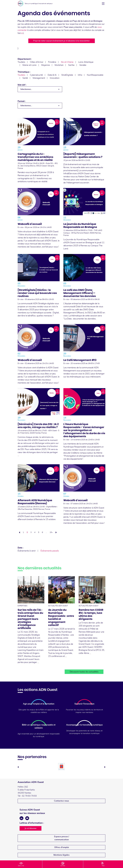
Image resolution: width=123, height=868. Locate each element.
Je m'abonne (31, 828)
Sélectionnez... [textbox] (26, 89)
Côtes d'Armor (37, 62)
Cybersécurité (36, 75)
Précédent (19, 532)
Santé (25, 78)
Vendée (83, 65)
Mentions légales (61, 855)
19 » (51, 532)
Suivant (57, 532)
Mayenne (46, 65)
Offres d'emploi (62, 847)
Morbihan (59, 65)
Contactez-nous (61, 801)
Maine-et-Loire (29, 65)
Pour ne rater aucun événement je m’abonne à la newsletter (61, 41)
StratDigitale (67, 75)
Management (39, 78)
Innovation (55, 78)
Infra (80, 75)
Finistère (52, 62)
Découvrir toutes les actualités (84, 672)
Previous (18, 767)
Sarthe (71, 65)
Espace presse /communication (62, 838)
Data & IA (52, 75)
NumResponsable (95, 75)
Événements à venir (27, 551)
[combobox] (40, 89)
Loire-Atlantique (86, 62)
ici (22, 33)
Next (105, 767)
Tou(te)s (21, 62)
